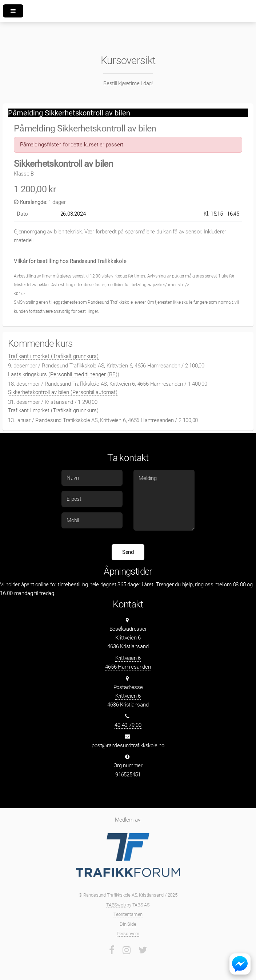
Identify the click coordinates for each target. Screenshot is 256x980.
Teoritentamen (128, 914)
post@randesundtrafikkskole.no (128, 745)
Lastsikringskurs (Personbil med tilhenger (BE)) (64, 374)
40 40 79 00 (128, 725)
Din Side (128, 924)
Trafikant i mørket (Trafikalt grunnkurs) (53, 356)
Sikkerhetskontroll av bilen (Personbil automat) (63, 392)
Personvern (128, 934)
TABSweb (116, 905)
